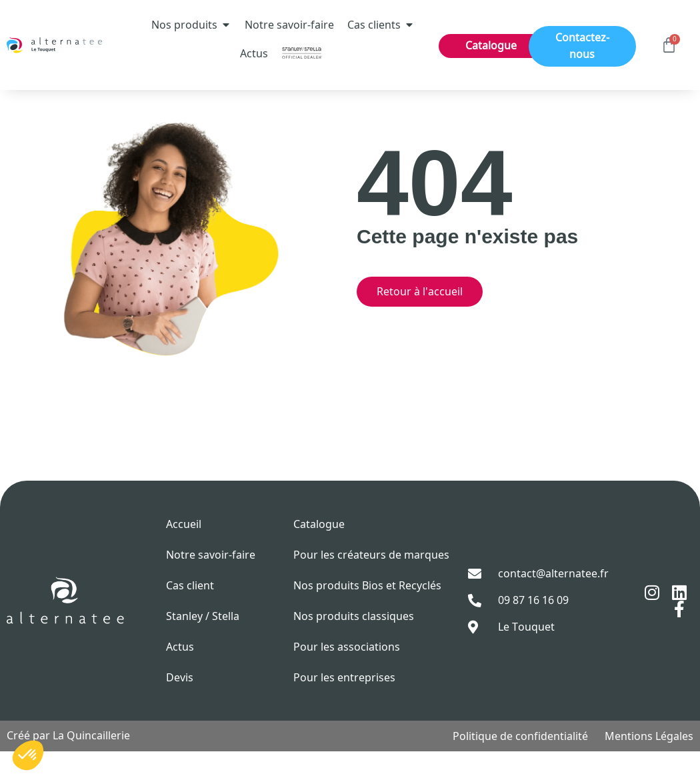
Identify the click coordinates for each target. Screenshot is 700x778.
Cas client (190, 612)
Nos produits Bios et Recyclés (367, 612)
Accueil (184, 551)
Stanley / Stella (203, 643)
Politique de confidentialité (520, 763)
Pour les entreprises (344, 704)
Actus (180, 673)
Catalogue (319, 551)
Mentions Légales (649, 763)
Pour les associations (347, 673)
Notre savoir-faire (211, 581)
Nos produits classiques (354, 643)
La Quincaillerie (91, 762)
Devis (180, 704)
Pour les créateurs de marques (371, 581)
